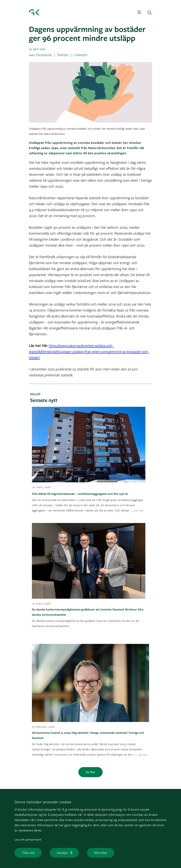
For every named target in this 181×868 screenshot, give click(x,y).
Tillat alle (28, 853)
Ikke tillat (101, 853)
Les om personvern (28, 839)
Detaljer (62, 853)
